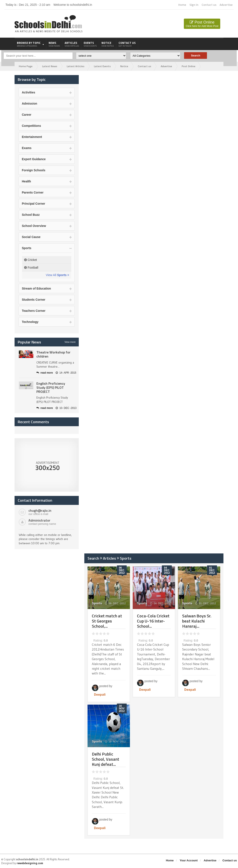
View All (57, 275)
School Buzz (31, 215)
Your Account (189, 860)
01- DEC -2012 (206, 603)
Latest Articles (76, 66)
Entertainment (32, 137)
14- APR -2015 (66, 373)
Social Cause (31, 237)
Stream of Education (36, 288)
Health (26, 181)
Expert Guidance (34, 159)
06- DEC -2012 (115, 603)
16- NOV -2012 (115, 742)
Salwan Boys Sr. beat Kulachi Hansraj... (197, 621)
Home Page (26, 66)
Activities (28, 92)
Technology (30, 322)
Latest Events (102, 66)
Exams (27, 148)
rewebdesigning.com (30, 863)
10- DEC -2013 (66, 408)
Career (27, 115)
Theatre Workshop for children (53, 354)
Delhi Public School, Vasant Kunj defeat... (106, 759)
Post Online (202, 24)
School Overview (34, 226)
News (54, 44)
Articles (72, 44)
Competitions (31, 126)
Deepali (100, 694)
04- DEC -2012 (160, 603)
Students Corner (34, 300)
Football (31, 268)
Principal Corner (33, 204)
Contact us (209, 5)
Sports (27, 248)
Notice (108, 44)
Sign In (194, 5)
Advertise (226, 5)
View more (70, 342)
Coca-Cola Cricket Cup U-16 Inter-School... (153, 621)
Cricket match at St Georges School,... (107, 621)
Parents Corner (33, 192)
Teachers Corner (34, 311)
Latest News (50, 66)
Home (182, 5)
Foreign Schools (34, 170)
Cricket (30, 260)
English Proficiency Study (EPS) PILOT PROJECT (51, 387)
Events (90, 44)
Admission (30, 104)
